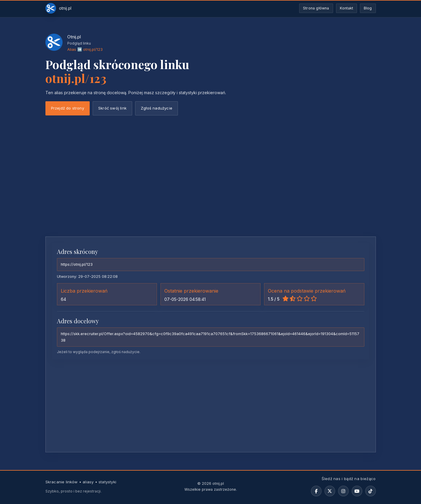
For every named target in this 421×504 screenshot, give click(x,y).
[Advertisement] (211, 188)
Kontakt (347, 8)
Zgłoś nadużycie (157, 108)
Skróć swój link (112, 108)
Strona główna (316, 8)
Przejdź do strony (68, 108)
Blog (368, 8)
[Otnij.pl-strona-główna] (59, 8)
